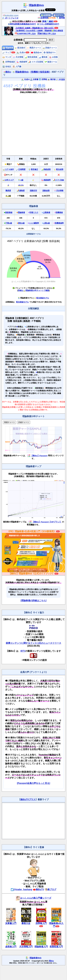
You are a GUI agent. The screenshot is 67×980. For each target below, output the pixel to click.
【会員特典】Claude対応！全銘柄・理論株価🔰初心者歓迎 (39, 31)
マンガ (7, 57)
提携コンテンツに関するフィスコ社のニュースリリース (33, 643)
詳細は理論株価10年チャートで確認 (33, 290)
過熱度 (22, 191)
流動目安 (33, 191)
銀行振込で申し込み (47, 34)
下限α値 (9, 223)
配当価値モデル (42, 298)
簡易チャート (34, 48)
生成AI (21, 52)
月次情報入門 (26, 947)
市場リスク (34, 212)
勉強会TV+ (49, 52)
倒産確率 (22, 62)
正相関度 (22, 169)
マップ (7, 52)
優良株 (43, 57)
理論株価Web (36, 5)
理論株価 (8, 48)
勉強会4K (36, 52)
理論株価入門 (41, 947)
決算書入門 (11, 923)
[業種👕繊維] (48, 21)
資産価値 (9, 212)
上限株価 (47, 212)
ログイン (59, 15)
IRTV (23, 651)
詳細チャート (50, 48)
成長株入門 (11, 947)
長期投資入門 (56, 947)
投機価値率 (59, 223)
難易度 (8, 191)
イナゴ (60, 180)
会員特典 (43, 18)
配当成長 (60, 169)
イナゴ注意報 (36, 62)
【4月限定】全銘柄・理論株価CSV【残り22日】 (35, 28)
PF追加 (60, 79)
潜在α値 (21, 223)
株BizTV (38, 889)
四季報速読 (9, 62)
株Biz (7, 72)
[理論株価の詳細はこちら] (34, 601)
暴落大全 (26, 923)
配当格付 (20, 48)
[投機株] (35, 72)
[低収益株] (45, 72)
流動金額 (46, 191)
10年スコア (9, 180)
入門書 (17, 67)
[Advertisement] (29, 125)
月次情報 (18, 57)
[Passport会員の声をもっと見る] (33, 783)
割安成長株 (31, 57)
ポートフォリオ (10, 18)
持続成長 (47, 169)
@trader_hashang (22, 889)
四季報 (43, 79)
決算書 (34, 79)
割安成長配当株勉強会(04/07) (22, 24)
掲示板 (52, 79)
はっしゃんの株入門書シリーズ (33, 898)
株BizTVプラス (28, 799)
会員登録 (46, 15)
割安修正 (34, 169)
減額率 (34, 223)
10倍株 (53, 57)
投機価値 (59, 212)
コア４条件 (9, 169)
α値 (22, 180)
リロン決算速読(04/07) (48, 24)
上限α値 (46, 223)
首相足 (7, 67)
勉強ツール (51, 62)
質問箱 (60, 18)
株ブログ (51, 889)
